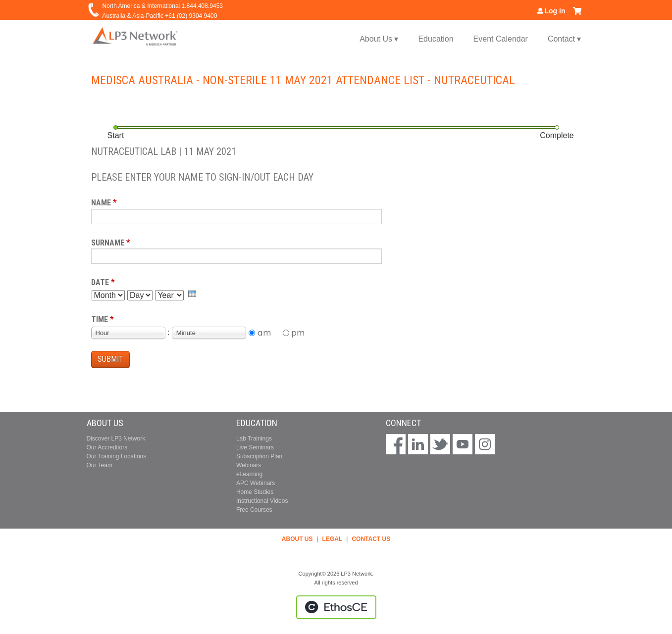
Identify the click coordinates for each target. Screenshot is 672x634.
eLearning (249, 474)
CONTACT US (371, 539)
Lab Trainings (254, 439)
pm (298, 332)
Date (100, 282)
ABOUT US (297, 539)
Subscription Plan (259, 456)
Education (436, 39)
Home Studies (255, 492)
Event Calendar (501, 39)
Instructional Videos (262, 501)
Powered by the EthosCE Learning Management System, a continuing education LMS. (336, 607)
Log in (555, 11)
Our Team (100, 465)
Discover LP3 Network (116, 439)
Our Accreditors (107, 447)
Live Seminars (255, 447)
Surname (108, 243)
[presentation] (192, 294)
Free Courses (254, 510)
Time (100, 319)
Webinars (249, 465)
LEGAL (333, 539)
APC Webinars (256, 483)
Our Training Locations (117, 456)
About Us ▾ (379, 39)
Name (101, 203)
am (264, 332)
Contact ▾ (565, 39)
